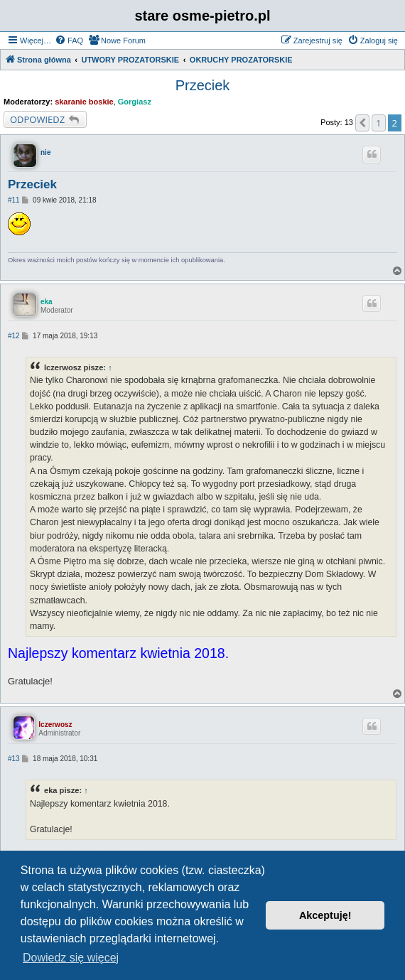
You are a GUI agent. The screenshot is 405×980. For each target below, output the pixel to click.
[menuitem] (69, 41)
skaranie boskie (84, 102)
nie (45, 152)
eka (47, 302)
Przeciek (203, 85)
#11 (14, 200)
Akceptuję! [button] (325, 915)
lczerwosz (55, 725)
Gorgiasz (135, 102)
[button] (362, 123)
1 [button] (378, 123)
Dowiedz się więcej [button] (71, 958)
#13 (14, 759)
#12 (14, 336)
